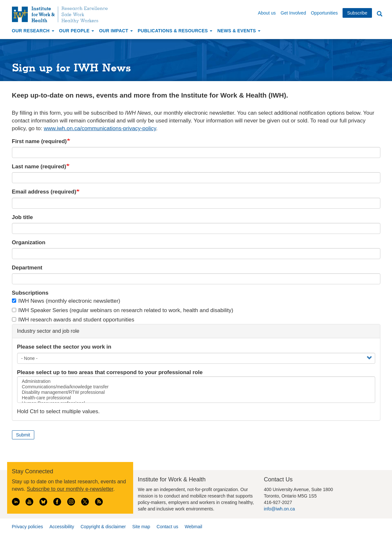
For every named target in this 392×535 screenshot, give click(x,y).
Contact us (168, 527)
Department (27, 268)
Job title (22, 217)
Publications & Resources (175, 31)
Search (380, 14)
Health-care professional (196, 398)
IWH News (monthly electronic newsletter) (66, 301)
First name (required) (39, 141)
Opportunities (324, 13)
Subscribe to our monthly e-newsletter (70, 489)
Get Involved (293, 13)
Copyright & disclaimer (103, 527)
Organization (29, 242)
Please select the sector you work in (64, 347)
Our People (77, 31)
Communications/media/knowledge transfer (196, 387)
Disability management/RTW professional (196, 392)
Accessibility (62, 527)
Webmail (193, 527)
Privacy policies (27, 527)
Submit (23, 435)
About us (267, 13)
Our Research (33, 31)
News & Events (239, 31)
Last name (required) (39, 167)
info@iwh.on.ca (280, 509)
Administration (196, 381)
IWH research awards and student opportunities (73, 320)
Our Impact (116, 31)
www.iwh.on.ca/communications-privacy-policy (100, 128)
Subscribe (357, 13)
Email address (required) (44, 192)
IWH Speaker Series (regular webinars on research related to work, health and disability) (123, 310)
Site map (141, 527)
